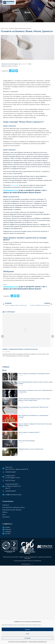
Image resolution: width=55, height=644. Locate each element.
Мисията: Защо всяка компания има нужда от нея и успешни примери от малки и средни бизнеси (34, 400)
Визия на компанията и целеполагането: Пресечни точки (33, 407)
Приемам (28, 629)
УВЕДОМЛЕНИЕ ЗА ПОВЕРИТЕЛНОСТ (38, 642)
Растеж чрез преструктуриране (27, 441)
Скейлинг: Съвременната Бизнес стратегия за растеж (22, 349)
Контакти (6, 517)
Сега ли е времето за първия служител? (29, 432)
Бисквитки (38, 561)
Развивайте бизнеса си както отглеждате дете (31, 449)
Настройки (27, 638)
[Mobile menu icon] (51, 2)
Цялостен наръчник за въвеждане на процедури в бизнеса (34, 374)
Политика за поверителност (23, 561)
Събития (6, 505)
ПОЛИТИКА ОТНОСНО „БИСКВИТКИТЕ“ (18, 642)
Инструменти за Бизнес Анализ (14, 507)
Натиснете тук (11, 190)
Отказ (27, 634)
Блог (31, 64)
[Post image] (27, 330)
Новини (5, 512)
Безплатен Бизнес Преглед (12, 510)
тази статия (15, 185)
